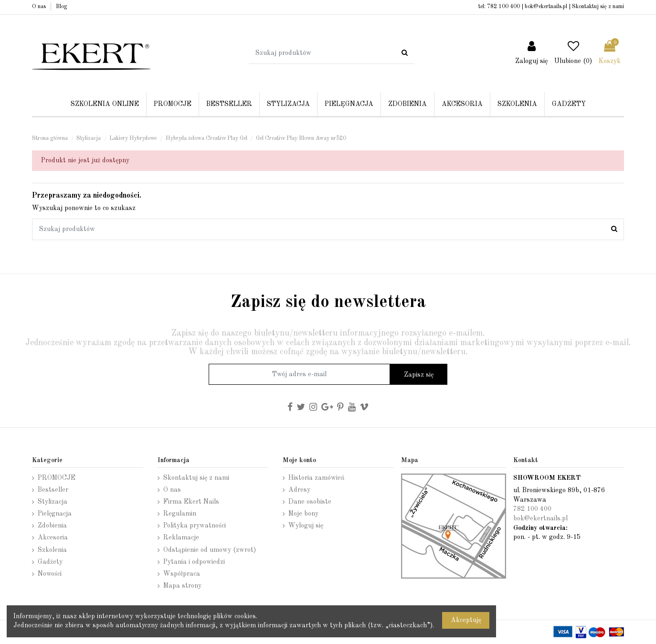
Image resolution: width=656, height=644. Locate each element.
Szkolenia (52, 550)
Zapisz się (419, 375)
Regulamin (180, 514)
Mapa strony (182, 586)
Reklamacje (181, 538)
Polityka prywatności (195, 526)
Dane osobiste (310, 502)
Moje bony (303, 514)
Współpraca (182, 574)
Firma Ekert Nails (191, 502)
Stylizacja (53, 502)
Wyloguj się (306, 526)
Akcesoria (53, 538)
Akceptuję (466, 620)
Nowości (50, 574)
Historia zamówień (317, 478)
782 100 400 (503, 7)
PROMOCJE (57, 478)
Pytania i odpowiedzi (194, 562)
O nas (40, 7)
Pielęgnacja (55, 514)
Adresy (299, 490)
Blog (62, 7)
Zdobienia (52, 526)
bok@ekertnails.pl (546, 7)
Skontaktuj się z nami (598, 7)
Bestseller (53, 490)
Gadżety (50, 562)
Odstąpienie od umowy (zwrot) (210, 550)
